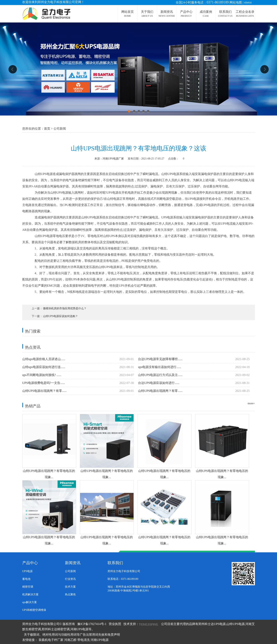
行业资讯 (70, 579)
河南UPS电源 (100, 640)
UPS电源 (28, 571)
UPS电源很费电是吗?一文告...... (78, 383)
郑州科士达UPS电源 (212, 624)
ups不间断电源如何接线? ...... (78, 375)
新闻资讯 (167, 14)
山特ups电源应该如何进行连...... (78, 367)
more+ (251, 403)
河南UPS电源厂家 (113, 159)
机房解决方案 (30, 594)
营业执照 (115, 624)
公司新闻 (70, 571)
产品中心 (186, 14)
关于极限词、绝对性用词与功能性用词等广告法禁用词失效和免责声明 (72, 635)
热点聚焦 (70, 594)
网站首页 (128, 14)
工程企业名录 (245, 14)
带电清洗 (84, 640)
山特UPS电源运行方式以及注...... (194, 375)
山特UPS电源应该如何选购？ (60, 316)
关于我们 (147, 14)
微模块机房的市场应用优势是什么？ (65, 308)
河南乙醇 (70, 640)
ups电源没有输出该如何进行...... (194, 367)
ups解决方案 (30, 602)
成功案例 (206, 14)
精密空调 (28, 587)
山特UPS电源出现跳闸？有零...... (78, 391)
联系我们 (225, 14)
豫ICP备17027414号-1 (92, 624)
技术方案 (70, 587)
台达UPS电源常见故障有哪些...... (194, 359)
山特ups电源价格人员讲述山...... (78, 359)
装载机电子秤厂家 (51, 640)
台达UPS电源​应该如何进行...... (194, 383)
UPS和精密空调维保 (34, 610)
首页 (47, 129)
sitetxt (248, 2)
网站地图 (236, 2)
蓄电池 (26, 579)
